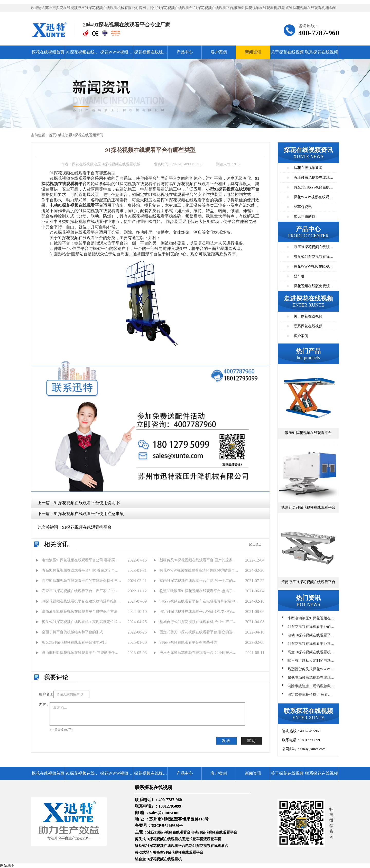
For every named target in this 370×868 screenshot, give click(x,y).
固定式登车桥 (192, 839)
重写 (252, 741)
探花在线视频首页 (48, 52)
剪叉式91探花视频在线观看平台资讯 (313, 189)
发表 (226, 741)
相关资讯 (56, 544)
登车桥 (299, 276)
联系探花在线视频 (321, 52)
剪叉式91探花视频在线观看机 (158, 839)
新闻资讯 (253, 52)
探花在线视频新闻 (89, 135)
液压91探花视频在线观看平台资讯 (313, 179)
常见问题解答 (304, 217)
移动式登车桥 (146, 852)
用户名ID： (46, 694)
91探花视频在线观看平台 (82, 54)
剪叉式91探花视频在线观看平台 (313, 258)
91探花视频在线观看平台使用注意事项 (89, 514)
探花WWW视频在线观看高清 (116, 54)
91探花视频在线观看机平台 (87, 527)
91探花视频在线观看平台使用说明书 (87, 503)
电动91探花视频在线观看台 (207, 846)
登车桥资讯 (303, 207)
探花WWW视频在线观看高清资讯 (313, 199)
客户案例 (219, 52)
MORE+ (256, 544)
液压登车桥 (212, 839)
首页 (52, 135)
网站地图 (7, 866)
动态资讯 (65, 135)
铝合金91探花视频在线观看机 (158, 859)
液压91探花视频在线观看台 (169, 832)
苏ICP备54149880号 (167, 826)
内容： (44, 705)
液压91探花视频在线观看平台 (313, 248)
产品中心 (185, 52)
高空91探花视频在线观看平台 (180, 852)
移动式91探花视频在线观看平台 (160, 846)
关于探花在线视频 (287, 52)
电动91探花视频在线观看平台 (214, 832)
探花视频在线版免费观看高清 (151, 54)
